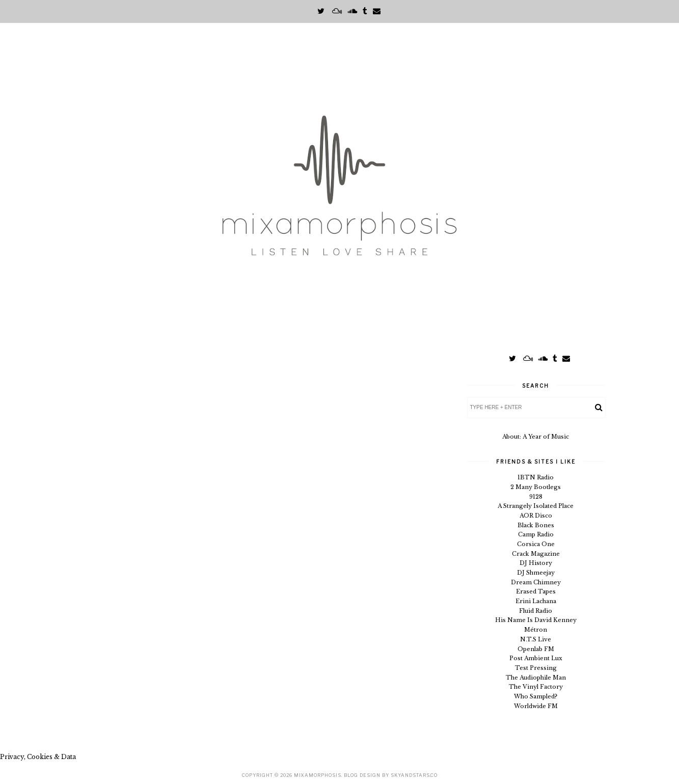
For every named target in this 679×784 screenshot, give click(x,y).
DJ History (536, 563)
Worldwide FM (536, 706)
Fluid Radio (536, 611)
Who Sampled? (536, 696)
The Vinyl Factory (536, 687)
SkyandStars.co (414, 775)
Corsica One (536, 544)
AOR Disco (536, 516)
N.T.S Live (536, 639)
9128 (536, 497)
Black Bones (536, 525)
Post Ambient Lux (536, 658)
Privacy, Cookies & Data (38, 757)
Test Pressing (536, 668)
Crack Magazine (536, 554)
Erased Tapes (536, 591)
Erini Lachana (536, 601)
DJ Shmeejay (536, 573)
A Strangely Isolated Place (536, 506)
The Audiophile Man (536, 678)
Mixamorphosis (318, 775)
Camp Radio (536, 534)
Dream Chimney (536, 582)
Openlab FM (536, 649)
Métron (536, 630)
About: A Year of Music (536, 437)
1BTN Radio (536, 477)
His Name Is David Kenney (536, 620)
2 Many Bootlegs (536, 487)
